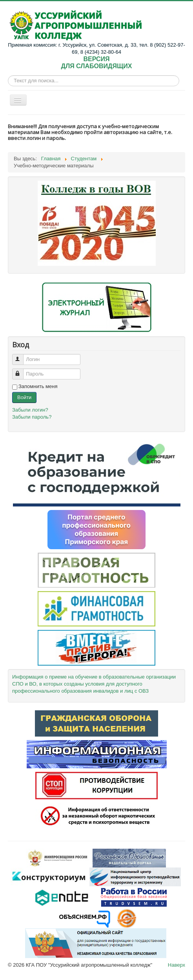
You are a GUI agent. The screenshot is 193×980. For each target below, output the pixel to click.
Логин (21, 356)
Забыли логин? (30, 410)
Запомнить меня (38, 386)
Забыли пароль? (32, 417)
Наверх (177, 965)
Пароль (21, 371)
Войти (24, 397)
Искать (8, 81)
